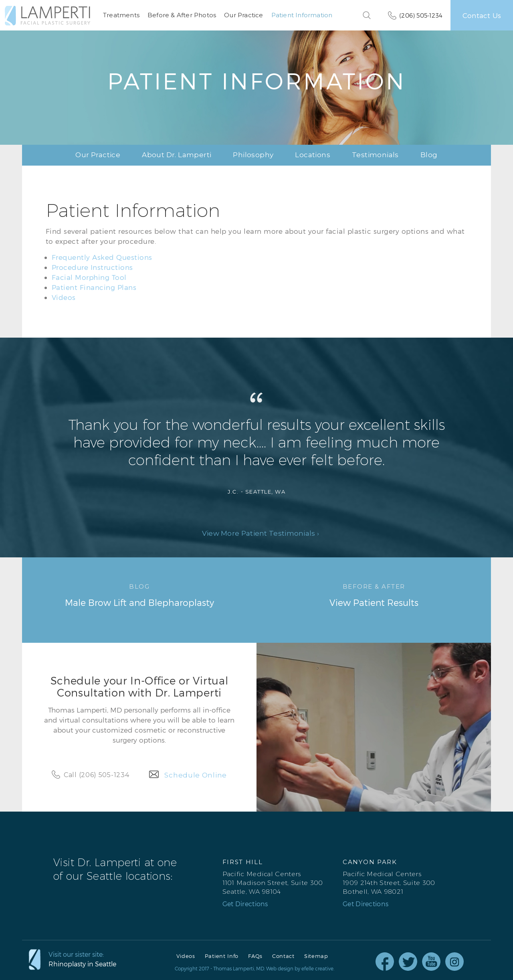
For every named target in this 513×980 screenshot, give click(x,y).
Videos (64, 297)
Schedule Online (196, 775)
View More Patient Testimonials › (261, 534)
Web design (280, 968)
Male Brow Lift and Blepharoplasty (139, 594)
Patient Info (222, 956)
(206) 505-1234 (421, 15)
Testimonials (375, 155)
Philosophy (253, 155)
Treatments (121, 15)
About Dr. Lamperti (177, 155)
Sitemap (316, 956)
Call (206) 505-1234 (96, 775)
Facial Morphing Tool (89, 277)
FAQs (255, 956)
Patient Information (302, 15)
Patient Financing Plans (94, 287)
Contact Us (482, 15)
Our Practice (243, 15)
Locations (313, 155)
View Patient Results (374, 594)
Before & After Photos (182, 15)
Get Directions (245, 904)
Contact (283, 956)
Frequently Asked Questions (102, 257)
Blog (429, 155)
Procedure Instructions (92, 267)
